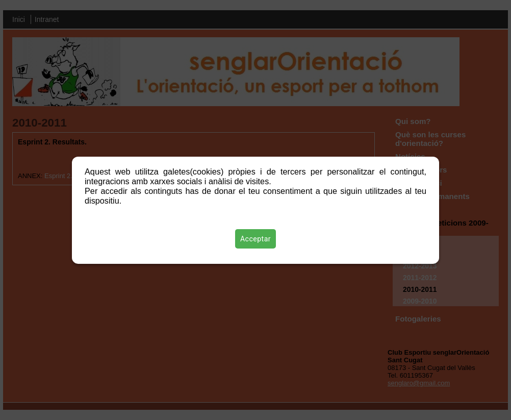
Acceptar (256, 239)
